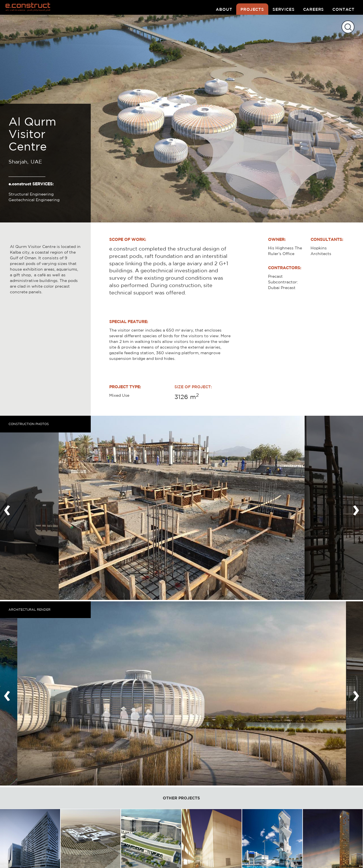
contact (343, 9)
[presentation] (7, 508)
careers (314, 9)
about (224, 9)
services (284, 9)
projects (252, 9)
